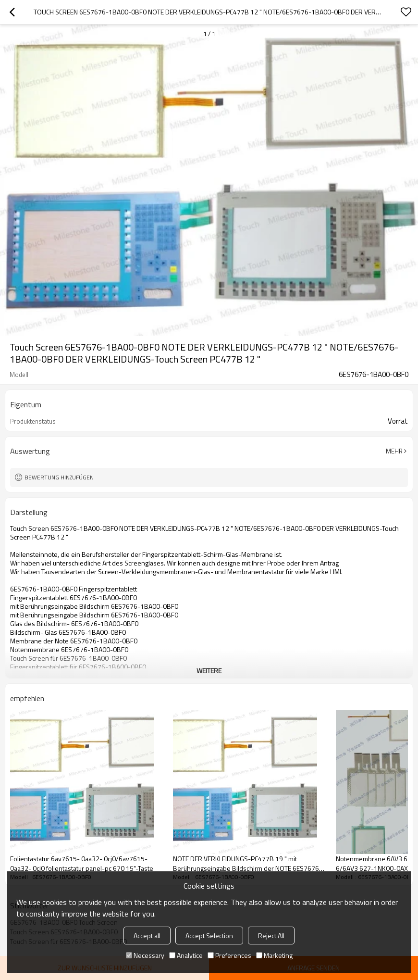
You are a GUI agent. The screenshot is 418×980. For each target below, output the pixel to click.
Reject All (271, 936)
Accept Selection (209, 936)
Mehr (394, 451)
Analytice (186, 955)
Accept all (147, 936)
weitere (209, 671)
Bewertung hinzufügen (59, 477)
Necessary (145, 955)
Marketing (274, 955)
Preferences (229, 955)
